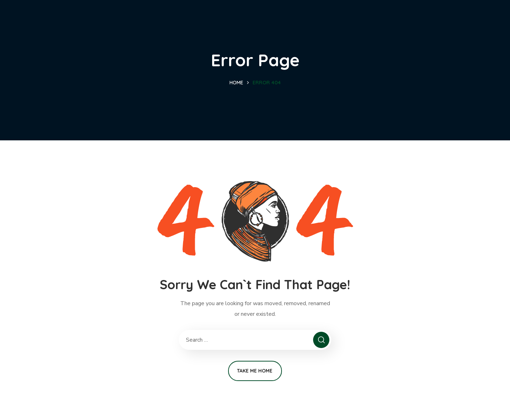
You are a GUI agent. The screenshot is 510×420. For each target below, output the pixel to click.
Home (236, 83)
